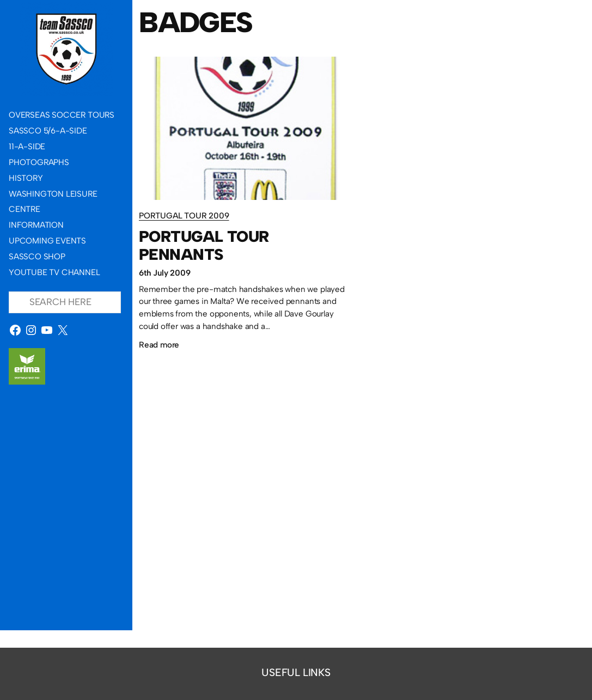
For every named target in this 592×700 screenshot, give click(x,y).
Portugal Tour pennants (204, 245)
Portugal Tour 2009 (184, 215)
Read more (159, 345)
